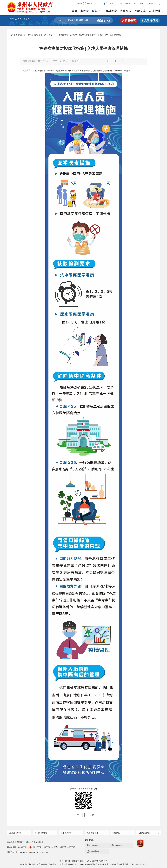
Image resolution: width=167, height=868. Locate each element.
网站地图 (39, 842)
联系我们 (30, 842)
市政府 (84, 11)
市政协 (111, 3)
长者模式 (128, 20)
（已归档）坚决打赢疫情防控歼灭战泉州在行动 (90, 35)
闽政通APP (93, 852)
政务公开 (97, 11)
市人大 (100, 3)
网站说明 (11, 842)
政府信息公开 (50, 35)
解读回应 (111, 11)
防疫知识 (118, 35)
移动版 (128, 3)
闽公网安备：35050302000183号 (44, 848)
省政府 (90, 3)
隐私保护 (20, 842)
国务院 (79, 3)
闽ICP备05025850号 (68, 848)
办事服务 (126, 11)
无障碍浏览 (150, 20)
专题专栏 (63, 35)
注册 (142, 3)
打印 (76, 815)
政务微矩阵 (93, 846)
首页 (74, 11)
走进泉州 (154, 11)
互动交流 (140, 11)
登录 (136, 3)
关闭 (91, 815)
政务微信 (117, 846)
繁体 (121, 3)
